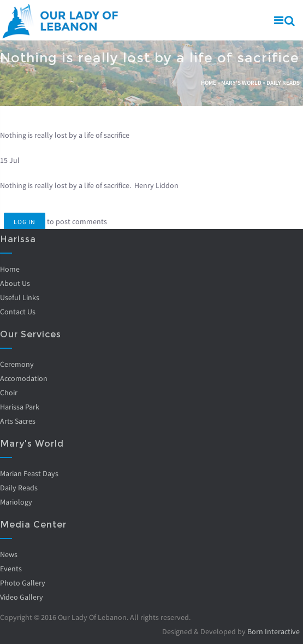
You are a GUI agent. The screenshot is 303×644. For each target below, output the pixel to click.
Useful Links (20, 297)
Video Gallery (22, 597)
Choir (9, 393)
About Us (15, 283)
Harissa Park (20, 407)
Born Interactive (274, 631)
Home (209, 83)
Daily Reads (283, 83)
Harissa (18, 239)
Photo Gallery (23, 583)
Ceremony (17, 364)
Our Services (31, 334)
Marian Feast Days (29, 473)
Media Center (33, 525)
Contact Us (18, 312)
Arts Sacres (18, 421)
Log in (25, 222)
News (9, 554)
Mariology (16, 502)
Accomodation (24, 378)
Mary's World (241, 83)
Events (11, 569)
